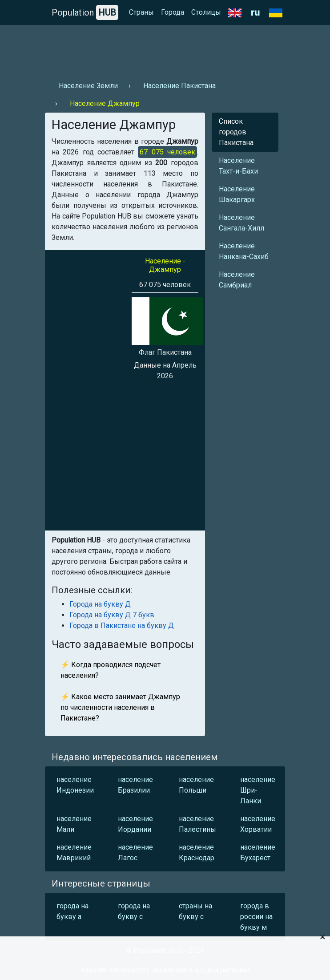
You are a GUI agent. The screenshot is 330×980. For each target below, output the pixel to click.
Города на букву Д (100, 604)
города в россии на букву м (256, 917)
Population (85, 12)
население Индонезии (75, 785)
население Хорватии (258, 824)
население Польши (196, 785)
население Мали (74, 824)
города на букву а (72, 911)
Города (173, 12)
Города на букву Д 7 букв (112, 615)
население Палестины (197, 824)
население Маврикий (74, 852)
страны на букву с (195, 911)
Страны (141, 12)
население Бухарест (258, 852)
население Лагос (135, 852)
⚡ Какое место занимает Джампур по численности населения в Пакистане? (120, 707)
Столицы (206, 12)
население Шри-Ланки (258, 790)
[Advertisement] (165, 49)
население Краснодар (197, 852)
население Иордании (135, 824)
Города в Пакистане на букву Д (122, 626)
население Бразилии (135, 785)
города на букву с (134, 911)
